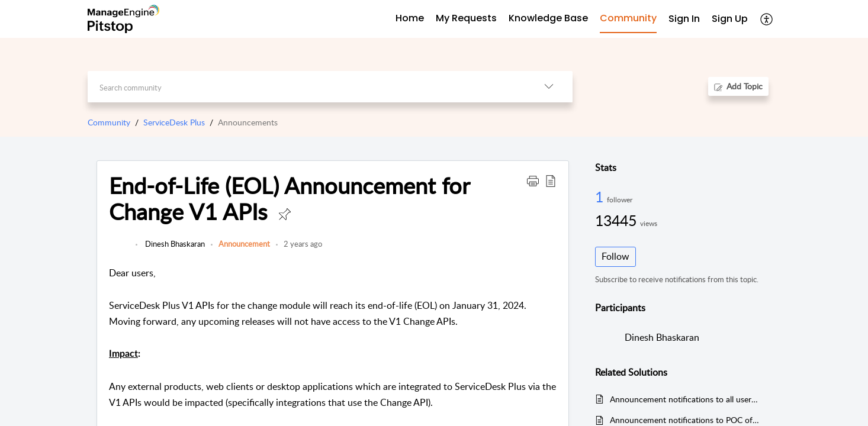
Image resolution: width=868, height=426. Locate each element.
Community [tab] (628, 18)
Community (109, 122)
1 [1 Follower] (601, 196)
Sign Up (730, 19)
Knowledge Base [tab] (548, 18)
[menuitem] (684, 19)
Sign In (684, 19)
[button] (767, 19)
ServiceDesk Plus (174, 122)
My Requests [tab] (466, 18)
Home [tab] (410, 18)
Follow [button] (615, 256)
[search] (306, 87)
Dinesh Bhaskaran (174, 244)
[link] (119, 250)
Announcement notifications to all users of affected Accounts (685, 399)
